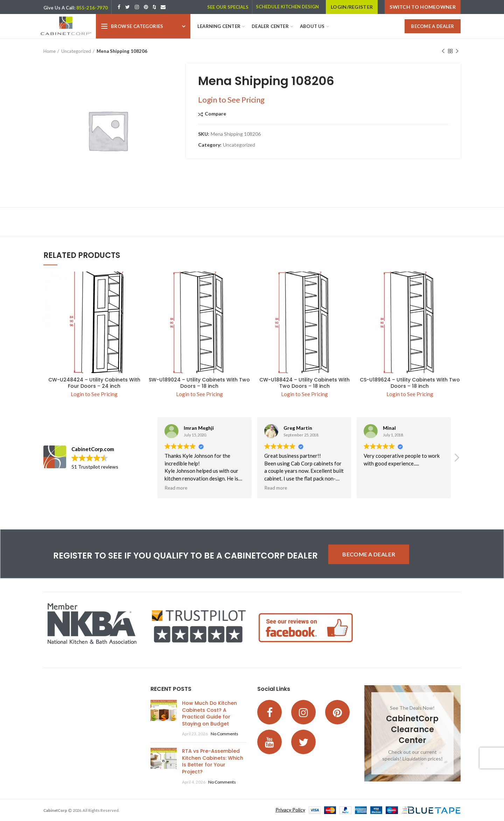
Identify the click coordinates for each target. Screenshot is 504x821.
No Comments (225, 734)
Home (50, 51)
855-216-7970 (92, 8)
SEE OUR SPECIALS (228, 7)
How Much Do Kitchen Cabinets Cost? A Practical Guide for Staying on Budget (209, 713)
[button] (456, 459)
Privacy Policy (290, 810)
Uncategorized (76, 51)
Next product (457, 51)
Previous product (443, 51)
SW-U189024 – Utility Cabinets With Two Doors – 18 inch (199, 383)
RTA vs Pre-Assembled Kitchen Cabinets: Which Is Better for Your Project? (213, 761)
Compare (215, 114)
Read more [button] (176, 488)
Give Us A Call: (59, 8)
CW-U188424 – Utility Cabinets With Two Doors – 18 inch (304, 383)
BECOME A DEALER (433, 26)
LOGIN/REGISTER (352, 7)
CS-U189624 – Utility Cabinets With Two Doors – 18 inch (410, 383)
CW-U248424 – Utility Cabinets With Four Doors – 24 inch (94, 383)
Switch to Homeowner (423, 7)
